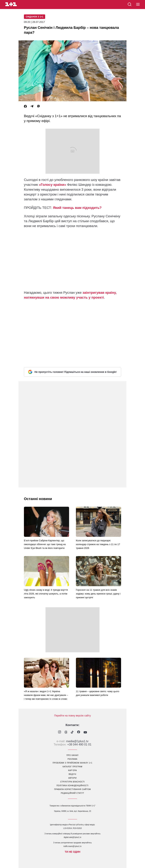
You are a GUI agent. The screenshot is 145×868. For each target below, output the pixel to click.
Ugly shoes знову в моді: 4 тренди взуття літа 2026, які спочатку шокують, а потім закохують (46, 594)
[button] (138, 5)
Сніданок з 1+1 (35, 17)
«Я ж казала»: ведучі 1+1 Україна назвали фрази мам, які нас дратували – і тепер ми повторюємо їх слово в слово (46, 695)
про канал (72, 755)
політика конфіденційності (72, 786)
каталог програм (72, 767)
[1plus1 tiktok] (72, 732)
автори (72, 778)
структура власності (72, 782)
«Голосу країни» (53, 185)
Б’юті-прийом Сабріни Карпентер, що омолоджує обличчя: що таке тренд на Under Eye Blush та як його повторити (45, 544)
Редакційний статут (72, 793)
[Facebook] (25, 106)
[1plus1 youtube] (85, 732)
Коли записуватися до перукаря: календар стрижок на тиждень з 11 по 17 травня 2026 (98, 544)
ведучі (72, 774)
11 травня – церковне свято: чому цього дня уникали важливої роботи (98, 693)
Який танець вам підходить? (77, 208)
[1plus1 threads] (66, 732)
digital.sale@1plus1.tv (72, 837)
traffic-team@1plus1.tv (72, 846)
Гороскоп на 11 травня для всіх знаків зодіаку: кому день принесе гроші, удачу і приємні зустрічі (98, 594)
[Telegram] (32, 106)
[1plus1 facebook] (79, 732)
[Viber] (38, 106)
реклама (72, 759)
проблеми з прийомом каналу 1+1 (73, 763)
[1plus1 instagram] (60, 732)
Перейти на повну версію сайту (72, 716)
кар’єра (72, 770)
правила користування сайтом (72, 789)
